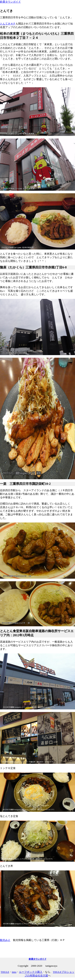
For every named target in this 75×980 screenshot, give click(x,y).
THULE (5, 972)
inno (14, 972)
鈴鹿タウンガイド (10, 2)
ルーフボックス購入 (31, 972)
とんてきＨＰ (8, 24)
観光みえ (5, 940)
